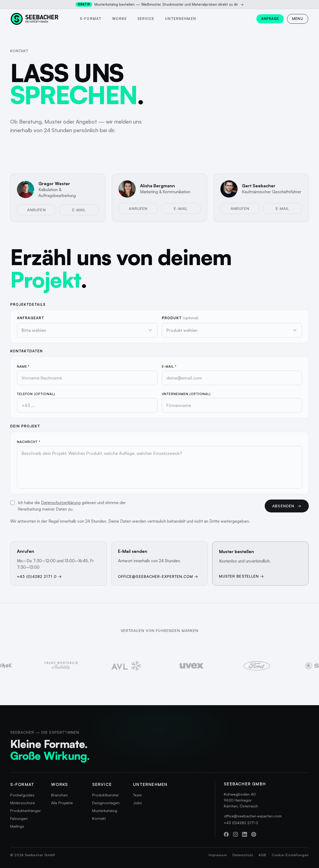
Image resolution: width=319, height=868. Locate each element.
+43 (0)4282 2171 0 (241, 823)
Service (146, 19)
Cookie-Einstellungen (290, 855)
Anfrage (270, 19)
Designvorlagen (106, 803)
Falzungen (19, 818)
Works (119, 19)
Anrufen (37, 210)
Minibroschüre (23, 803)
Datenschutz (243, 855)
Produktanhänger (26, 811)
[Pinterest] (254, 834)
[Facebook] (226, 834)
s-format (90, 19)
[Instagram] (235, 834)
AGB (262, 855)
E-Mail (79, 210)
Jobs (137, 803)
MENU (298, 19)
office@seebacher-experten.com (253, 816)
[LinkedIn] (245, 834)
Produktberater (106, 795)
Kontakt (99, 818)
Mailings (17, 826)
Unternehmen (180, 19)
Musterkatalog (105, 811)
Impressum (218, 855)
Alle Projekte (62, 803)
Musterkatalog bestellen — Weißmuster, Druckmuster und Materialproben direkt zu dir (159, 4)
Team (137, 795)
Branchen (59, 795)
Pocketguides (22, 795)
